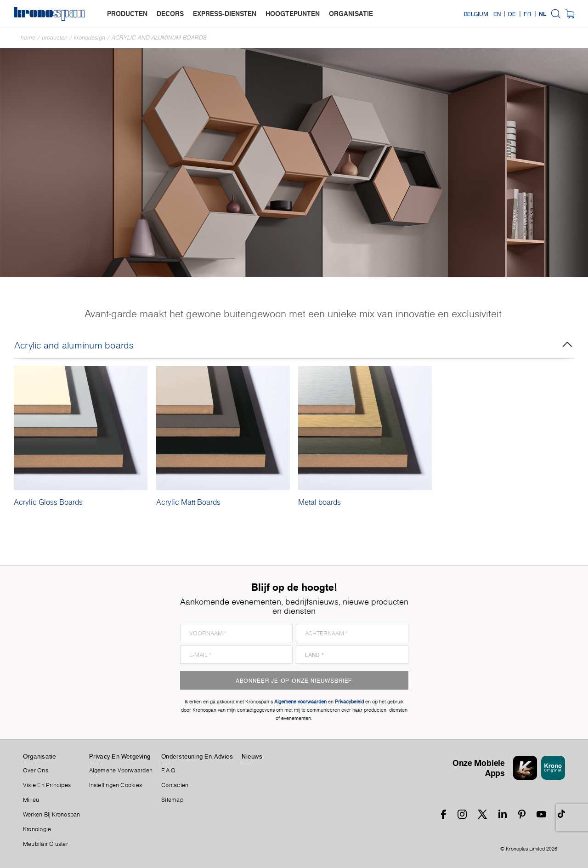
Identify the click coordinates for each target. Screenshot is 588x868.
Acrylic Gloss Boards (48, 502)
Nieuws (252, 756)
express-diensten (225, 14)
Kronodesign (90, 37)
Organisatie (40, 756)
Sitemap (172, 800)
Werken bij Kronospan (51, 815)
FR (527, 14)
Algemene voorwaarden (121, 771)
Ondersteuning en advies (197, 756)
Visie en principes (47, 785)
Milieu (31, 800)
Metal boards (319, 502)
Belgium (476, 14)
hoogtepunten (293, 14)
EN (497, 14)
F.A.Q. (169, 771)
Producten (55, 37)
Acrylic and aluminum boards (159, 37)
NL (543, 14)
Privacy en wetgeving (120, 756)
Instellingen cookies (116, 785)
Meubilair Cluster (45, 844)
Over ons (36, 771)
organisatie (351, 14)
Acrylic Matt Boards (188, 502)
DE (512, 14)
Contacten (175, 785)
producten (127, 14)
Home (28, 37)
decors (170, 14)
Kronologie (37, 829)
